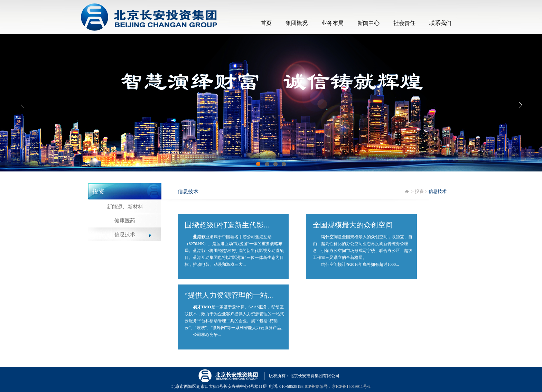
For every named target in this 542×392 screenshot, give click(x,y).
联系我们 (440, 23)
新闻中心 (368, 23)
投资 (419, 191)
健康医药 (125, 221)
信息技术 (125, 234)
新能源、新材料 (125, 207)
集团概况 (297, 23)
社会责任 (404, 23)
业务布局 (333, 23)
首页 (266, 23)
